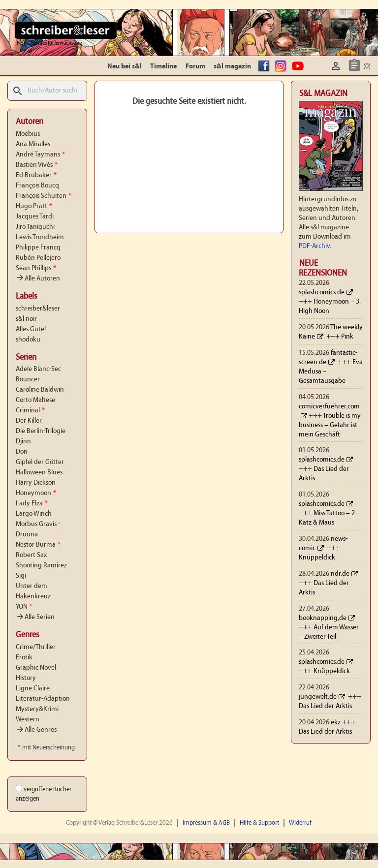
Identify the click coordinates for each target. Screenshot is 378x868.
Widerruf (300, 823)
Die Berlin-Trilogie (41, 431)
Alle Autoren (38, 279)
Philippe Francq (38, 248)
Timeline (163, 67)
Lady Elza (32, 504)
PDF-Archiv (314, 246)
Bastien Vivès (37, 165)
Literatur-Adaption (43, 699)
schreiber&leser (38, 309)
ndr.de (340, 574)
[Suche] (47, 91)
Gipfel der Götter (40, 462)
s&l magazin (232, 67)
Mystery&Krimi (37, 709)
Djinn (23, 442)
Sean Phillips (36, 268)
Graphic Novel (36, 668)
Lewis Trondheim (40, 237)
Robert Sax (31, 555)
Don (22, 452)
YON (24, 607)
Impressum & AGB (206, 823)
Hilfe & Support (259, 823)
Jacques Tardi (35, 217)
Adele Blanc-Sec (38, 369)
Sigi (21, 576)
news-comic (323, 544)
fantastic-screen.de (328, 358)
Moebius (28, 134)
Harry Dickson (36, 483)
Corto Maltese (35, 400)
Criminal (30, 411)
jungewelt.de (318, 697)
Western (28, 720)
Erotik (24, 658)
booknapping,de (323, 618)
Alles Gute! (31, 329)
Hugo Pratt (34, 206)
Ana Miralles (33, 144)
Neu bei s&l (125, 67)
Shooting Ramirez (41, 566)
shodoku (28, 340)
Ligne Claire (33, 689)
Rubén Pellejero (38, 258)
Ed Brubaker (36, 175)
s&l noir (26, 319)
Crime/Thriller (36, 647)
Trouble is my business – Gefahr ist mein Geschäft (330, 425)
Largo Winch (34, 514)
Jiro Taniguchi (35, 227)
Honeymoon (36, 493)
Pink (347, 337)
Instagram (282, 67)
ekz (336, 723)
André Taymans (40, 155)
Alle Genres (36, 730)
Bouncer (28, 380)
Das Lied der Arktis (325, 706)
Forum (195, 67)
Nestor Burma (38, 545)
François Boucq (37, 186)
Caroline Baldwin (40, 390)
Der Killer (29, 421)
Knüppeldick (317, 558)
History (26, 678)
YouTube (299, 67)
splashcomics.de (322, 293)
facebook (265, 67)
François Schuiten (44, 196)
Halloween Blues (39, 473)
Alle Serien (35, 617)
